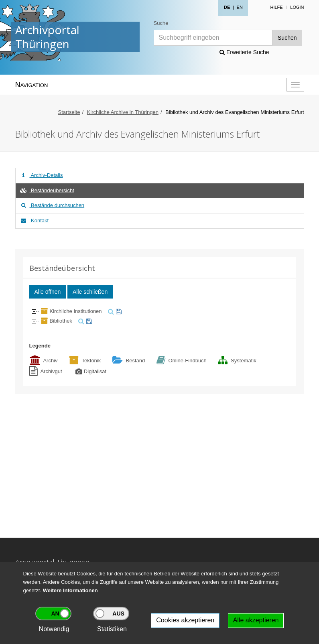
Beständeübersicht (47, 190)
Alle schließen (90, 292)
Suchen (287, 38)
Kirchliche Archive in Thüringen (123, 112)
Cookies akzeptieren (185, 620)
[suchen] (110, 311)
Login (297, 7)
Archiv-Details (41, 175)
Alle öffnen (48, 292)
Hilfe (276, 7)
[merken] (118, 311)
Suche (161, 23)
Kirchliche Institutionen (71, 311)
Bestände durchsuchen (52, 205)
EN (240, 7)
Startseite (69, 112)
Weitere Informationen (70, 590)
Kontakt (34, 220)
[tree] (160, 316)
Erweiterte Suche (244, 52)
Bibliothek (56, 321)
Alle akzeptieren (256, 620)
